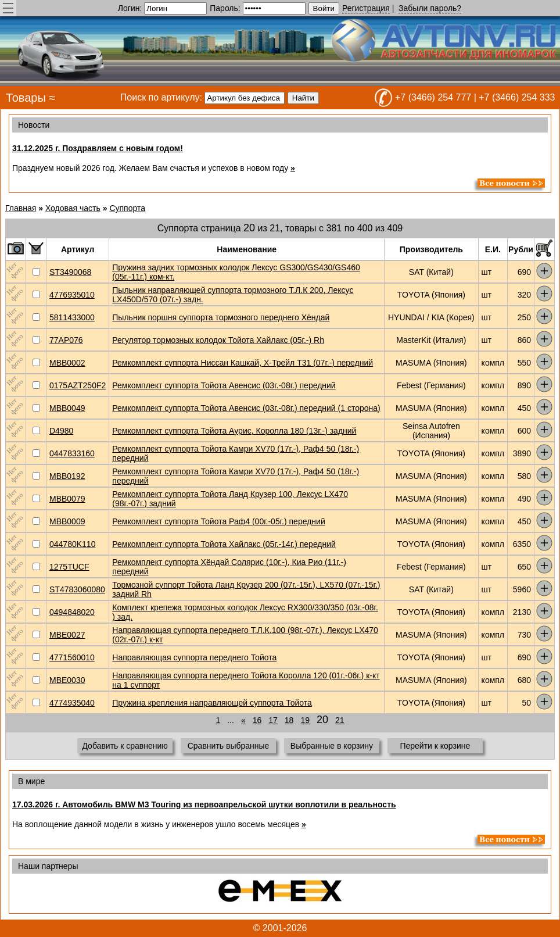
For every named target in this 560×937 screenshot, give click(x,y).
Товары (26, 98)
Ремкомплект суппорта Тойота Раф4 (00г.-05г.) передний (218, 521)
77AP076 (66, 340)
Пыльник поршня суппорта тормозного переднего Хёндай (221, 317)
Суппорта (127, 208)
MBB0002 (67, 363)
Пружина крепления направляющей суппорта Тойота (212, 703)
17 (273, 720)
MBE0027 (67, 635)
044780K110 (72, 544)
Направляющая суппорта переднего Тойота (194, 657)
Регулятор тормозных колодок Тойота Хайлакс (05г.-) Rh (218, 340)
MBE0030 (67, 680)
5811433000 (72, 317)
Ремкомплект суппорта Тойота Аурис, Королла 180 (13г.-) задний (234, 431)
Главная (21, 208)
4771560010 (72, 657)
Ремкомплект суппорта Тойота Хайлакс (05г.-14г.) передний (224, 544)
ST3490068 (70, 272)
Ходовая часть (73, 208)
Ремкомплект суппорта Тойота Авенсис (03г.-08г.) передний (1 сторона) (246, 408)
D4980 (61, 431)
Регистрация (366, 8)
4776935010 (72, 295)
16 (257, 720)
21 (340, 720)
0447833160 (72, 453)
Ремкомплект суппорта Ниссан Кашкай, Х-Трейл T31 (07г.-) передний (243, 363)
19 (305, 720)
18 (289, 720)
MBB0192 (67, 476)
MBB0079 (67, 499)
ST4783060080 (77, 589)
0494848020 (72, 612)
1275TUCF (69, 567)
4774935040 (72, 703)
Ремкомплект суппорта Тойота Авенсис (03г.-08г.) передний (224, 385)
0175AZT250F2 (78, 385)
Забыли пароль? (430, 8)
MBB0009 (67, 521)
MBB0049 (67, 408)
